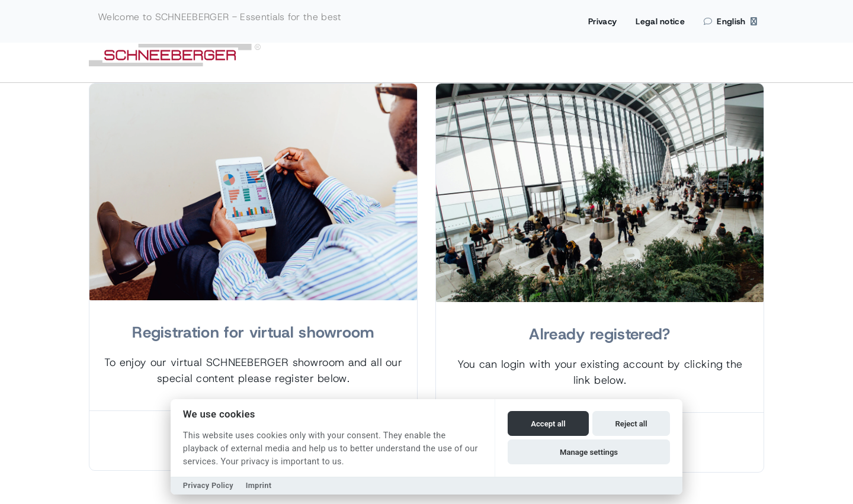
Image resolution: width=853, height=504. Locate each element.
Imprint (259, 485)
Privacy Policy (208, 485)
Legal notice (660, 21)
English (730, 21)
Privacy (602, 21)
